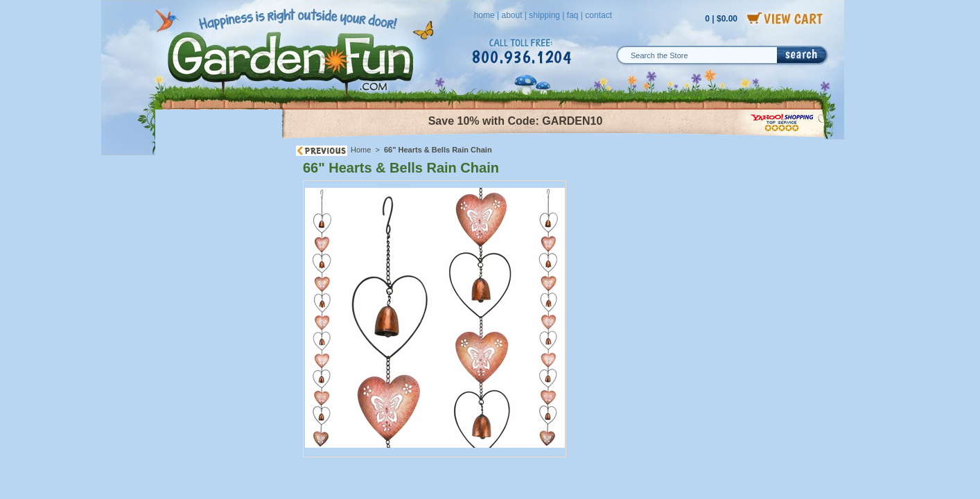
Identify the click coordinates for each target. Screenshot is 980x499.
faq (573, 15)
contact (598, 15)
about (511, 15)
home (484, 15)
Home (361, 150)
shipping (544, 15)
